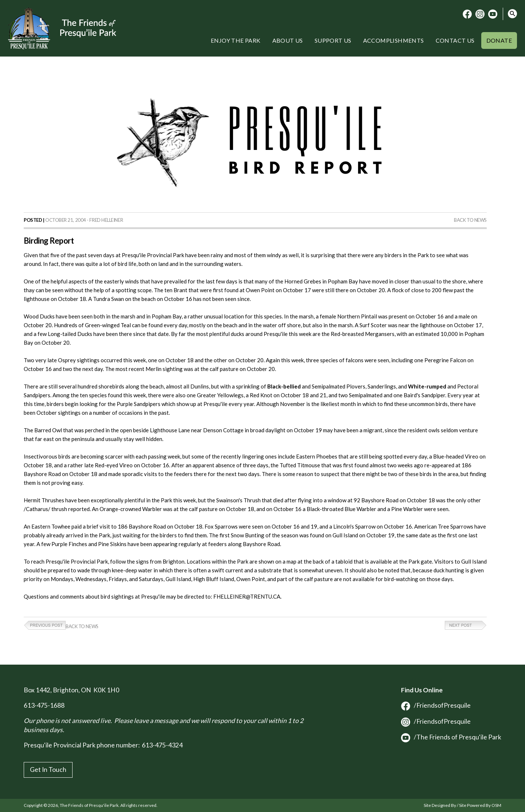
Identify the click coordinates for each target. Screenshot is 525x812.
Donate (499, 40)
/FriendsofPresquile (436, 705)
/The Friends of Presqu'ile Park (451, 737)
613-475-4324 (162, 745)
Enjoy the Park (236, 40)
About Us (288, 40)
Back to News (470, 220)
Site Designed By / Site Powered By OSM (462, 805)
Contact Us (455, 40)
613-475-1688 (44, 705)
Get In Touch (48, 770)
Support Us (333, 40)
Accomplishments (394, 40)
